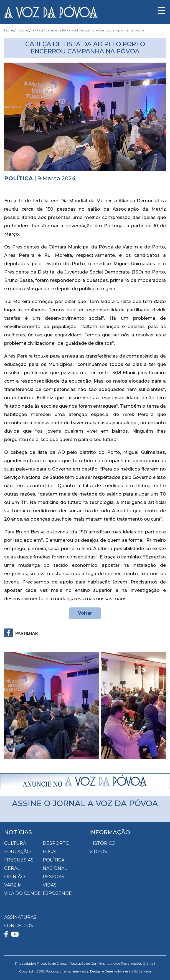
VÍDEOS (98, 852)
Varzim (13, 885)
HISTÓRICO (102, 843)
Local (50, 852)
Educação (17, 852)
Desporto (56, 843)
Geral (12, 868)
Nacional (55, 868)
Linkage (145, 971)
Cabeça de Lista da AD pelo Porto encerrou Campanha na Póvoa (95, 30)
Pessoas (54, 877)
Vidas (50, 885)
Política (37, 30)
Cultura (15, 843)
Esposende (57, 893)
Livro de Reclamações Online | (131, 963)
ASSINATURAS (20, 917)
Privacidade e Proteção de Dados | (42, 963)
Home (9, 30)
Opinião (15, 877)
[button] (16, 705)
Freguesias (19, 860)
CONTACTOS (19, 926)
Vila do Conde (22, 893)
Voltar (85, 613)
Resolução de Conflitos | (88, 963)
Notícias (22, 30)
